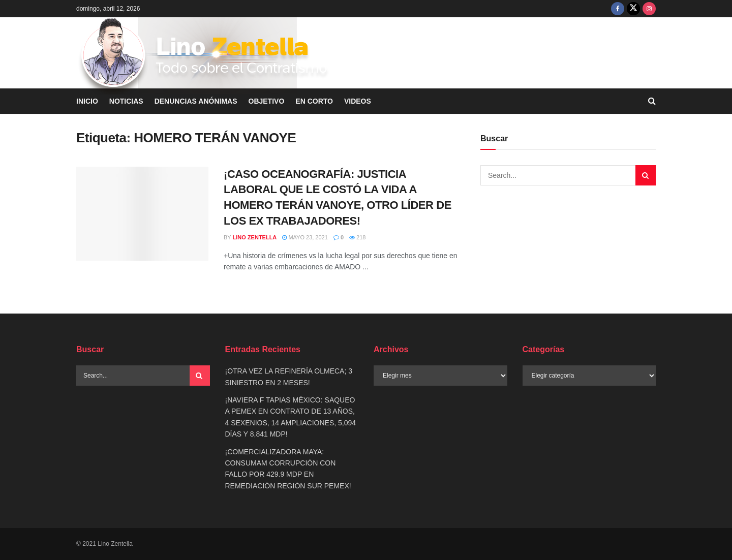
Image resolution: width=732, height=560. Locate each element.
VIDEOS (358, 101)
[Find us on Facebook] (618, 9)
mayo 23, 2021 (305, 237)
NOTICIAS (126, 101)
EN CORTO (314, 101)
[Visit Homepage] (205, 53)
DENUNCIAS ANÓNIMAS (196, 101)
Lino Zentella (255, 237)
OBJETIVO (267, 101)
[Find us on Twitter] (633, 9)
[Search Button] (200, 376)
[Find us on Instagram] (649, 9)
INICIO (87, 101)
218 (357, 237)
